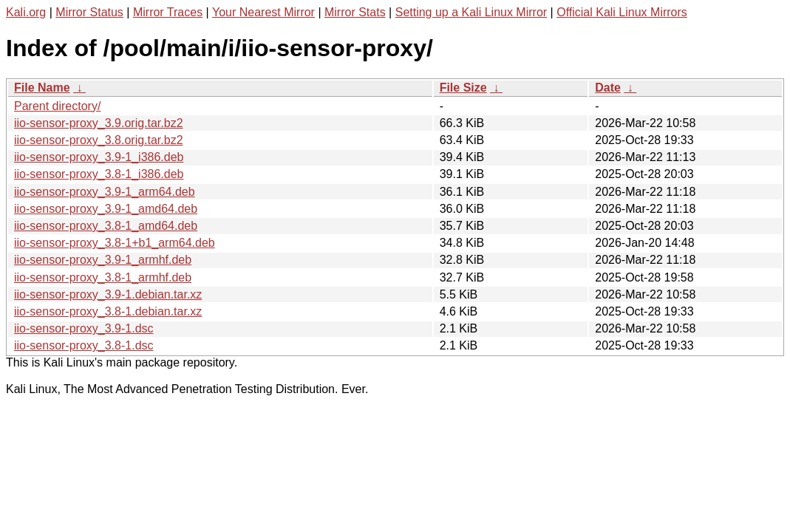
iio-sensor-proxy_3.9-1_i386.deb (99, 157)
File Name (42, 88)
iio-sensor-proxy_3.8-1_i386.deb (99, 174)
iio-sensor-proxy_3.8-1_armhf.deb (103, 277)
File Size (463, 88)
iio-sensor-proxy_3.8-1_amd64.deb (106, 226)
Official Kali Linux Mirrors (622, 12)
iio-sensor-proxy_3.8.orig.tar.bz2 (99, 140)
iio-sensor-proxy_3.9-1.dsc (84, 328)
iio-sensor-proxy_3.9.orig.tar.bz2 (99, 123)
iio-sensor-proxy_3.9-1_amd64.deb (106, 209)
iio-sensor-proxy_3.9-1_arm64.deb (105, 192)
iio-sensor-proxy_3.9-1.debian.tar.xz (108, 294)
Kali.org (26, 12)
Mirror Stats (355, 12)
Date (608, 88)
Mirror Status (89, 12)
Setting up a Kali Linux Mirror (471, 12)
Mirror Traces (168, 12)
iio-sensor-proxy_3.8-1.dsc (84, 345)
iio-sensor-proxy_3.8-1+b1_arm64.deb (115, 243)
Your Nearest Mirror (263, 12)
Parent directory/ (57, 106)
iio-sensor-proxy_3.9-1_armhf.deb (103, 260)
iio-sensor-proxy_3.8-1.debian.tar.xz (108, 311)
